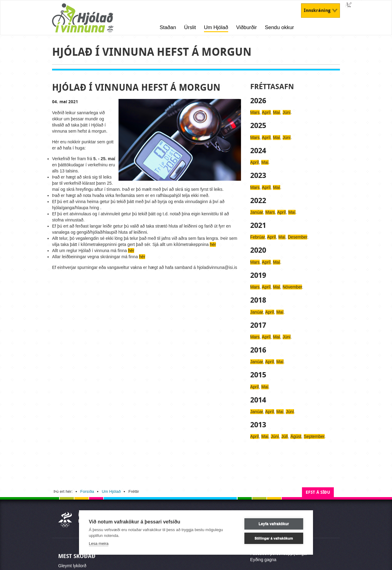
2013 (258, 425)
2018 (258, 300)
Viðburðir (247, 27)
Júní (287, 112)
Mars (255, 112)
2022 (258, 201)
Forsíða (87, 491)
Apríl (266, 112)
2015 (258, 375)
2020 (258, 250)
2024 (258, 151)
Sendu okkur (279, 27)
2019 (258, 275)
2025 (258, 126)
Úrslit (190, 27)
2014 (258, 400)
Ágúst (296, 436)
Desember (298, 237)
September (314, 436)
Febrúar (258, 237)
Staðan (168, 27)
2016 (258, 350)
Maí (276, 112)
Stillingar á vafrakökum (274, 538)
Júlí (285, 436)
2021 (258, 225)
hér (213, 244)
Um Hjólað (216, 27)
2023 (258, 176)
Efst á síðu (318, 492)
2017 (258, 325)
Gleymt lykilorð (72, 566)
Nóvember (292, 287)
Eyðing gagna (263, 560)
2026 (258, 101)
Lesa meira (99, 544)
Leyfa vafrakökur (274, 524)
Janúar (257, 212)
